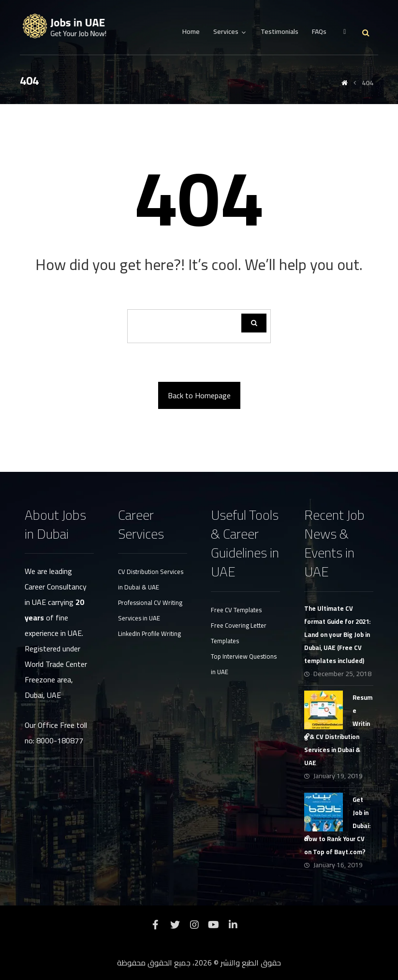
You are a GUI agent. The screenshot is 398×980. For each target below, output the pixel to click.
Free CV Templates (236, 610)
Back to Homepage (199, 395)
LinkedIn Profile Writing (149, 633)
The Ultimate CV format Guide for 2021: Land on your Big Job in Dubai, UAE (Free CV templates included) (337, 634)
